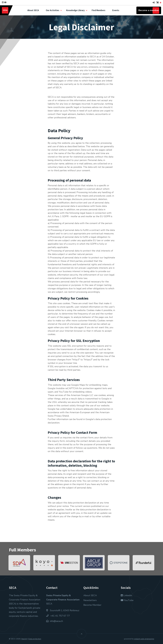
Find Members (99, 10)
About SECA (33, 10)
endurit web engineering (144, 639)
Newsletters (90, 600)
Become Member (92, 605)
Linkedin (126, 595)
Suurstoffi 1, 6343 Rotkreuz (63, 610)
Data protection (35, 639)
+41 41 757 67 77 (58, 616)
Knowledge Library (75, 10)
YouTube (127, 600)
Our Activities (53, 10)
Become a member (149, 10)
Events (116, 10)
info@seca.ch (56, 621)
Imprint (24, 639)
